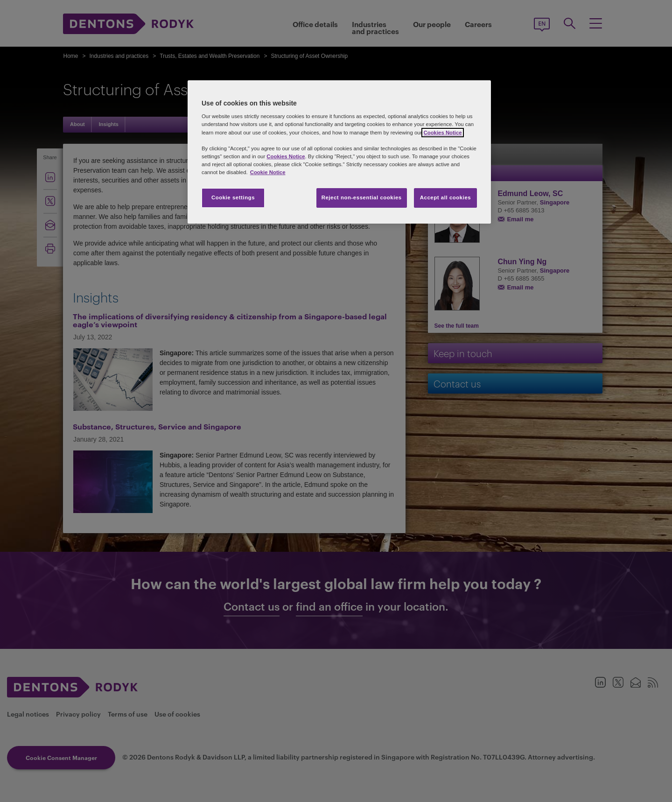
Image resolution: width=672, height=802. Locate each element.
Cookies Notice (442, 133)
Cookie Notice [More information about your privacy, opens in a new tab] (268, 172)
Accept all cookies (446, 197)
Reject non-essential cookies (362, 197)
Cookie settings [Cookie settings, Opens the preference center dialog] (233, 197)
